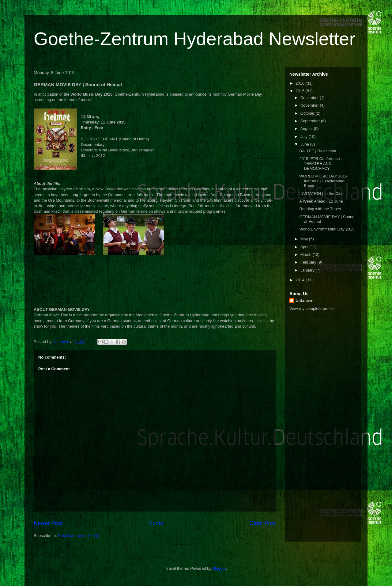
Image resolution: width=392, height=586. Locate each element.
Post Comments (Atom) (79, 536)
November (310, 105)
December (310, 98)
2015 (301, 91)
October (308, 113)
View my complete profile (311, 308)
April (305, 247)
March (307, 255)
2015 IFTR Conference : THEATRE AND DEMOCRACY (320, 163)
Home (156, 523)
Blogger (219, 568)
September (311, 121)
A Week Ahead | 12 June (321, 201)
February (309, 262)
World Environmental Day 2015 (327, 229)
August (307, 129)
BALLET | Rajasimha (318, 151)
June (305, 144)
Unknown (305, 301)
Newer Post (48, 523)
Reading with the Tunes (320, 209)
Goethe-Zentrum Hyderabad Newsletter (194, 39)
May (305, 239)
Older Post (262, 523)
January (308, 270)
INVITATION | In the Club (321, 194)
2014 (301, 280)
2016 (301, 83)
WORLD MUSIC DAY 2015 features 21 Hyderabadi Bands (323, 181)
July (305, 137)
